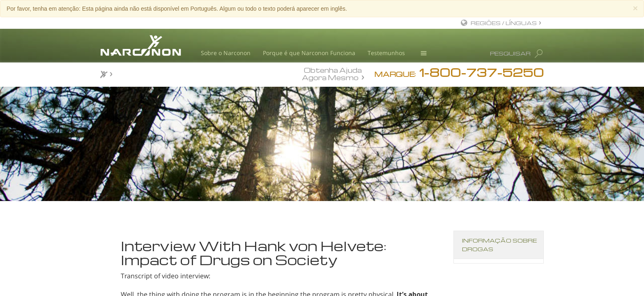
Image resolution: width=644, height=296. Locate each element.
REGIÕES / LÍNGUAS (504, 23)
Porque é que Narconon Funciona (309, 53)
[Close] (635, 8)
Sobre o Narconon (226, 53)
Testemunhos (386, 53)
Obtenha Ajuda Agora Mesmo (332, 74)
